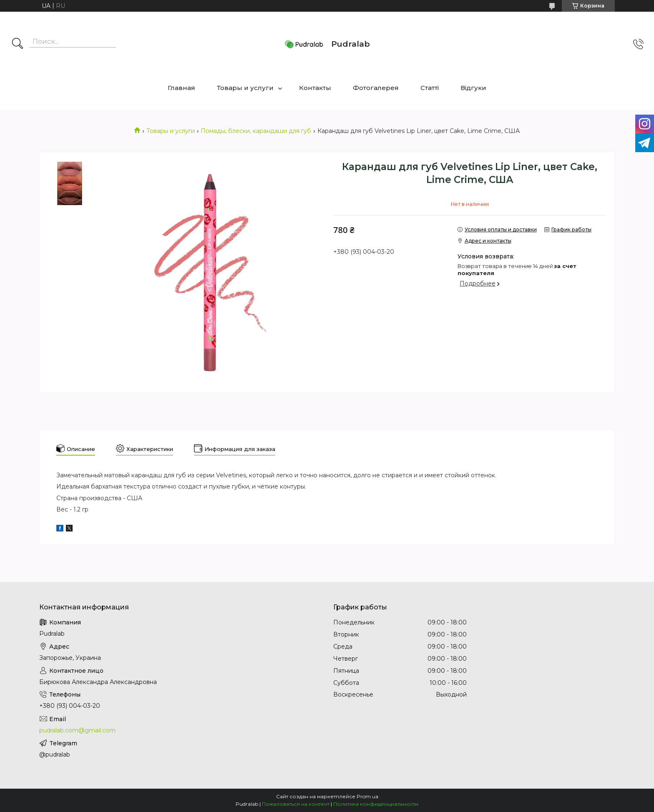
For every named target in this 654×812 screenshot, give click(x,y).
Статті (430, 88)
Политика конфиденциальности (376, 804)
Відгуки (473, 88)
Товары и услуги (245, 88)
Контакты (315, 88)
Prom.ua (367, 796)
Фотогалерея (376, 88)
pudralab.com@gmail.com (77, 730)
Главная (181, 88)
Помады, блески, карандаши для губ (256, 131)
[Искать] (18, 44)
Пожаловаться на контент (296, 804)
